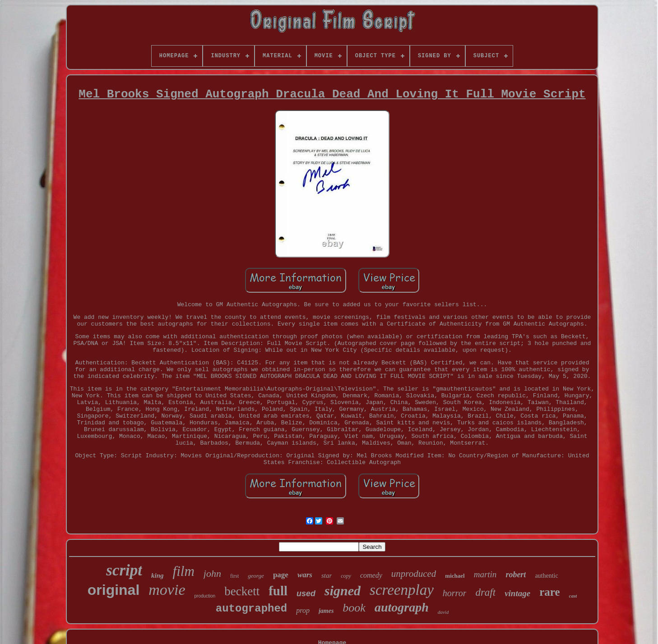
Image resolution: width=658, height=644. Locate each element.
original (114, 590)
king (158, 575)
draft (485, 592)
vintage (517, 593)
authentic (546, 576)
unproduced (414, 574)
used (306, 593)
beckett (242, 591)
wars (305, 575)
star (327, 575)
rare (549, 592)
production (205, 596)
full (278, 591)
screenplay (402, 590)
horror (455, 593)
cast (573, 596)
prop (303, 610)
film (184, 571)
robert (516, 575)
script (124, 570)
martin (485, 574)
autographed (251, 609)
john (212, 573)
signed (343, 591)
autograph (402, 607)
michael (455, 576)
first (234, 576)
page (281, 575)
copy (346, 576)
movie (167, 590)
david (443, 612)
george (256, 576)
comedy (371, 575)
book (354, 608)
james (326, 611)
